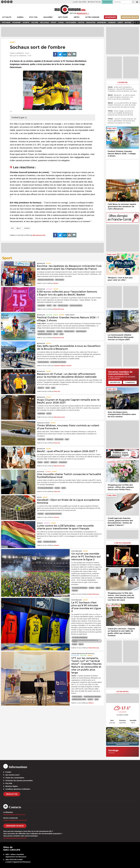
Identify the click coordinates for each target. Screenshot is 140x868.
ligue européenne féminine (53, 514)
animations (41, 331)
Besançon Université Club (46, 280)
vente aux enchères (76, 306)
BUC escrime (60, 280)
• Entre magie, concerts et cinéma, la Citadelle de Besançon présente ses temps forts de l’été (120, 113)
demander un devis (15, 826)
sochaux (27, 228)
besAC (49, 306)
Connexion (130, 382)
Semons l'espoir (63, 306)
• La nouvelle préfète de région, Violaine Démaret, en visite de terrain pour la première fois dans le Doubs (122, 105)
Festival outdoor (69, 331)
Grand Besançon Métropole (83, 654)
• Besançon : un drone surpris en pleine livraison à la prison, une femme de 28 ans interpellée (121, 97)
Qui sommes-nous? (13, 775)
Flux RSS (9, 783)
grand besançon (81, 331)
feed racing (41, 439)
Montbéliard (77, 551)
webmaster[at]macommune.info (15, 838)
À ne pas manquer (123, 543)
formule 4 (50, 439)
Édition (73, 13)
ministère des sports (50, 542)
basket (40, 462)
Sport (13, 42)
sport (62, 334)
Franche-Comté (43, 423)
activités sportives (43, 362)
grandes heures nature (45, 334)
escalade (59, 331)
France (40, 523)
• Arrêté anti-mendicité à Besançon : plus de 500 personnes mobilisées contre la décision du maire (122, 89)
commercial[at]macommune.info (15, 820)
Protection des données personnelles (19, 781)
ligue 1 (19, 228)
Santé (56, 315)
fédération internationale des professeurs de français (85, 641)
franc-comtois (59, 439)
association (41, 306)
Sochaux (41, 472)
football (57, 488)
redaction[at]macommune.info (14, 815)
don (55, 306)
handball (41, 514)
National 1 (54, 462)
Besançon (41, 263)
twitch (64, 488)
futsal (48, 388)
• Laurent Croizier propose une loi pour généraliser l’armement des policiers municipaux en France (122, 121)
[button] (133, 2)
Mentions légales (12, 786)
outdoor (90, 699)
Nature (49, 315)
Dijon (39, 497)
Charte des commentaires (15, 778)
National (75, 591)
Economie (75, 656)
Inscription (115, 382)
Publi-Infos (70, 315)
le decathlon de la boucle (58, 362)
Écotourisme (51, 331)
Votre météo (122, 692)
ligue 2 (98, 588)
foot (12, 228)
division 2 (41, 388)
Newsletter (12, 794)
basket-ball (41, 414)
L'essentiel (123, 82)
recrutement (63, 462)
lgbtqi (40, 542)
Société (49, 289)
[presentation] (108, 555)
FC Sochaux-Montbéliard (45, 488)
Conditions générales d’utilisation (18, 789)
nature (56, 334)
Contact (8, 772)
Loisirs (48, 472)
